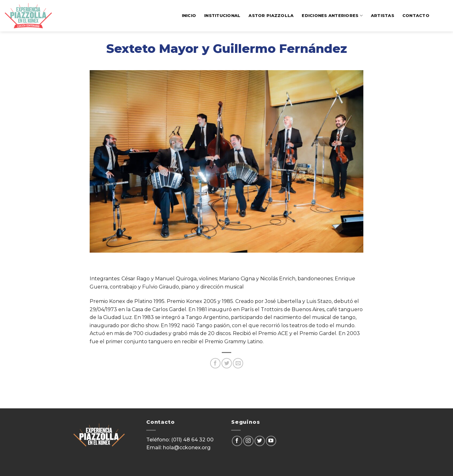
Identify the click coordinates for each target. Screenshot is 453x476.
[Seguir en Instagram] (248, 441)
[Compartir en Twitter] (227, 363)
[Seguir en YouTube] (271, 441)
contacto (416, 16)
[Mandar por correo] (238, 363)
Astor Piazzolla (271, 16)
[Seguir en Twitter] (260, 441)
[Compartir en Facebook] (215, 363)
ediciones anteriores (332, 16)
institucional (222, 16)
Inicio (189, 16)
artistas (383, 16)
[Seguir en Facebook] (237, 441)
